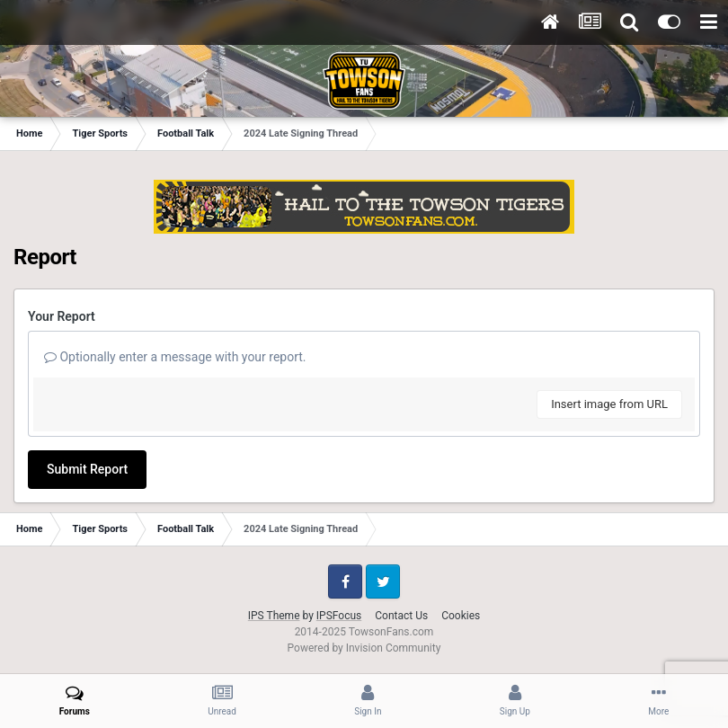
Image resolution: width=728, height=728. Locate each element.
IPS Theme (274, 616)
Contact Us (401, 616)
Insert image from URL (609, 404)
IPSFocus (339, 616)
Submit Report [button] (87, 469)
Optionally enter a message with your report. (175, 357)
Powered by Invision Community (364, 648)
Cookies (461, 616)
